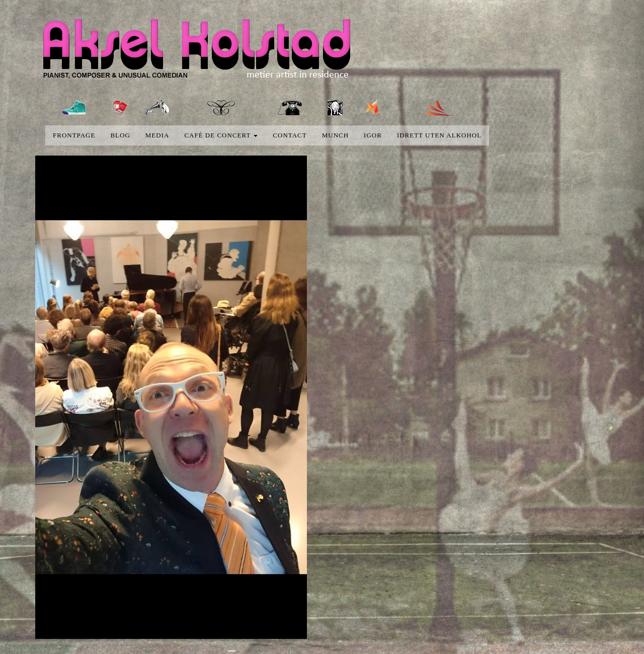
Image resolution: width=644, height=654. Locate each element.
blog (120, 135)
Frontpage (74, 135)
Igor (373, 135)
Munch (335, 135)
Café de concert (221, 135)
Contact (290, 135)
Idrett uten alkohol (439, 135)
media (157, 135)
